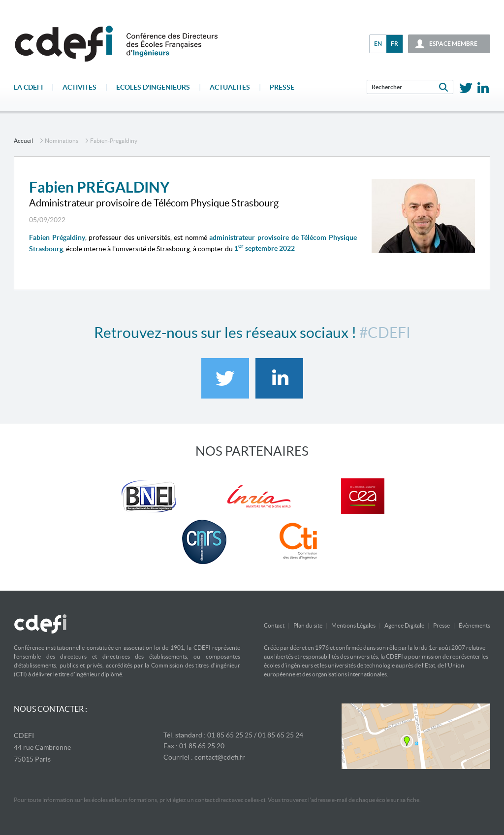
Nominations (62, 141)
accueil (23, 141)
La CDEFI (28, 87)
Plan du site (308, 625)
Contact (274, 625)
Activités (79, 87)
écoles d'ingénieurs (153, 87)
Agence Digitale (404, 625)
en (378, 44)
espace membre (453, 44)
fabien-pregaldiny (114, 141)
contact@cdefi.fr (220, 757)
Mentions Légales (353, 625)
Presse (282, 87)
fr (394, 44)
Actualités (230, 87)
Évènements (474, 625)
